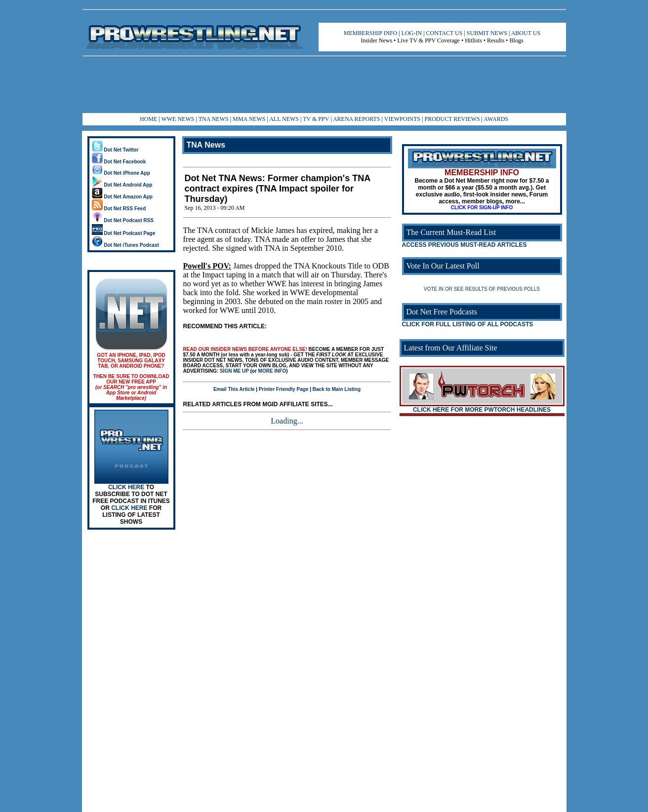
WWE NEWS (178, 119)
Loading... (287, 421)
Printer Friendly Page (284, 389)
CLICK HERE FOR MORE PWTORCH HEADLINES (482, 410)
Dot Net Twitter (115, 150)
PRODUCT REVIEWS (452, 119)
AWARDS (496, 119)
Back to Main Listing (337, 389)
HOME (148, 119)
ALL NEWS (284, 119)
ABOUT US (526, 33)
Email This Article (234, 389)
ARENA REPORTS (357, 119)
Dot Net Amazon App (122, 197)
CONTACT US (445, 33)
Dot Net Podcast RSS (123, 220)
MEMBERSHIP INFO (371, 33)
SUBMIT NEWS (487, 33)
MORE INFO (272, 371)
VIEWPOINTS (402, 119)
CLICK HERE (126, 487)
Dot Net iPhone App (121, 173)
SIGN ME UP (234, 371)
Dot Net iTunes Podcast (125, 245)
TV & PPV (317, 119)
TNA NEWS (214, 119)
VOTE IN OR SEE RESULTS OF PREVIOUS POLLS (482, 289)
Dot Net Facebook (119, 162)
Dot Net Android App (122, 185)
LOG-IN (412, 33)
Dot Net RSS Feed (119, 209)
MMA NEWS (249, 119)
